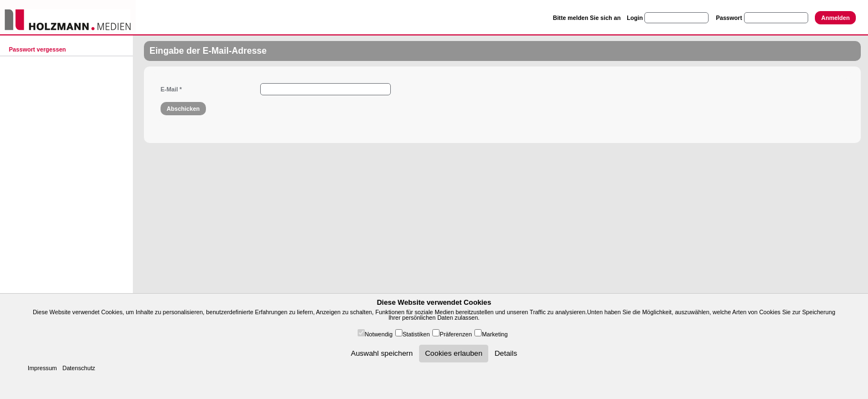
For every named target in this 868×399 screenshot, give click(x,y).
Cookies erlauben (454, 353)
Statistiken (416, 334)
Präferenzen (456, 334)
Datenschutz (79, 368)
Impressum (42, 368)
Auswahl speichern (382, 353)
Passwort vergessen (37, 49)
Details (506, 353)
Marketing (495, 334)
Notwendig (379, 334)
